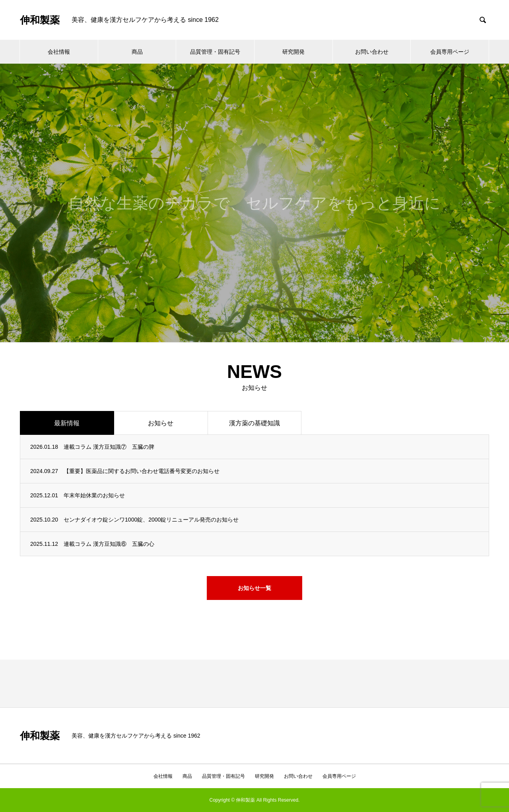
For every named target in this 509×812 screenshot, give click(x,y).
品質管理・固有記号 (215, 52)
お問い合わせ (372, 52)
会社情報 (59, 52)
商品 (137, 52)
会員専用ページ (450, 52)
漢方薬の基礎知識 (254, 423)
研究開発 (293, 52)
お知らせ (161, 423)
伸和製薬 (40, 20)
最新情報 (67, 423)
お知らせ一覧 (254, 588)
